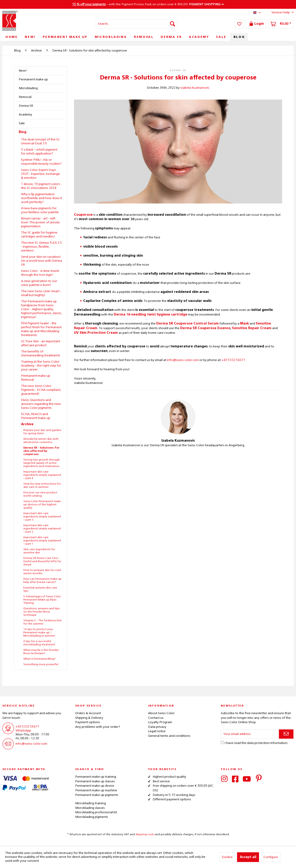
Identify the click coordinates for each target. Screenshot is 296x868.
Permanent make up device (95, 786)
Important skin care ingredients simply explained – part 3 (42, 517)
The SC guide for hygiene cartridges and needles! (39, 235)
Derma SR (26, 106)
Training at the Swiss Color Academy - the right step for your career (41, 366)
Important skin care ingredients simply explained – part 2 (42, 529)
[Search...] (137, 24)
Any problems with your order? (98, 727)
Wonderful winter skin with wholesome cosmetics (41, 441)
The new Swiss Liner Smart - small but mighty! (41, 293)
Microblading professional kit (96, 812)
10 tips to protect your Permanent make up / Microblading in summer (39, 633)
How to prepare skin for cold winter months (42, 572)
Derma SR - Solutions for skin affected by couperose (41, 451)
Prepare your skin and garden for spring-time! (42, 432)
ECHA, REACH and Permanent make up (36, 416)
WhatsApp (23, 731)
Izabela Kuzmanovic (195, 88)
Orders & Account (88, 713)
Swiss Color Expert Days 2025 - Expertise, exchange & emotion (40, 174)
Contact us (156, 718)
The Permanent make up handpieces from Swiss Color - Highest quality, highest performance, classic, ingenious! (42, 309)
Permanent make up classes (95, 781)
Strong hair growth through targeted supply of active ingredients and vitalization (42, 463)
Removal (25, 97)
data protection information (267, 743)
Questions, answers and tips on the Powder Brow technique (42, 612)
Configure (271, 857)
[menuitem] (137, 24)
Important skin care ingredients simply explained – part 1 (42, 541)
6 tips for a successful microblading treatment (39, 643)
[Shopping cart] (281, 24)
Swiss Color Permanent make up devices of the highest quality (42, 505)
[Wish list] (239, 24)
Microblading (28, 88)
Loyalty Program (160, 722)
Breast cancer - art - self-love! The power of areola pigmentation (40, 222)
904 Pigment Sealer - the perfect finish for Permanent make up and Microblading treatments (41, 329)
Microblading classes (90, 808)
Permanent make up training (96, 777)
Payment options (88, 722)
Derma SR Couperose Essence (205, 328)
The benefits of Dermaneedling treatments (41, 354)
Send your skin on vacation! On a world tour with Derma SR (42, 261)
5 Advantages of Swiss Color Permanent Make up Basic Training (42, 600)
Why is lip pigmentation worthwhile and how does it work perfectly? (42, 198)
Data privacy (157, 727)
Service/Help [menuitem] (279, 12)
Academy (25, 115)
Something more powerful (41, 665)
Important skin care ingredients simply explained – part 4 (42, 475)
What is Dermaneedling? (39, 659)
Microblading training (91, 803)
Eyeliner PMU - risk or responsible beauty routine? (41, 162)
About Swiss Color (161, 713)
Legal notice (157, 731)
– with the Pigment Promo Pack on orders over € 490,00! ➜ (148, 4)
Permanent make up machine (96, 790)
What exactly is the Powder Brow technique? (41, 652)
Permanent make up (33, 79)
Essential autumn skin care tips (40, 589)
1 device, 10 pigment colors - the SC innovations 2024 (41, 186)
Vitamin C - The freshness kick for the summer (42, 622)
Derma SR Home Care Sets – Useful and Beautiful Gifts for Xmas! (42, 561)
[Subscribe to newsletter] (286, 734)
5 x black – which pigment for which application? (39, 152)
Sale (22, 123)
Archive (27, 424)
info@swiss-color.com (183, 360)
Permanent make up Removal (36, 378)
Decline (227, 857)
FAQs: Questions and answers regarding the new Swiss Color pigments (41, 404)
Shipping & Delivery (89, 718)
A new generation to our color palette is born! (39, 283)
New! (23, 71)
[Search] (173, 24)
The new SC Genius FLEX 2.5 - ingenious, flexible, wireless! (42, 247)
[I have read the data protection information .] (222, 742)
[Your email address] (250, 734)
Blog (23, 132)
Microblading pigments (92, 817)
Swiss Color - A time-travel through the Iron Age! (40, 273)
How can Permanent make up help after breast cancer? (42, 581)
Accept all (248, 857)
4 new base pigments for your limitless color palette (40, 210)
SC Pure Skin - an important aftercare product (41, 343)
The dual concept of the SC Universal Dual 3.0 (40, 141)
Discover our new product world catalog (40, 494)
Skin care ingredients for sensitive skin (39, 551)
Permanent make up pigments (97, 795)
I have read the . (256, 743)
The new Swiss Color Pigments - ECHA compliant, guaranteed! (41, 390)
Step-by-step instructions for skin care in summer (42, 486)
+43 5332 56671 (233, 360)
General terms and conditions (169, 736)
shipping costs (145, 835)
